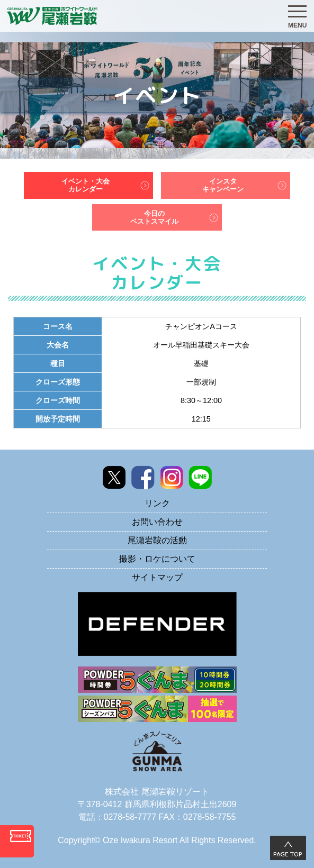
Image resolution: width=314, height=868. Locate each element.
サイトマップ (157, 577)
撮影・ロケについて (157, 559)
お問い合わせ (157, 522)
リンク (157, 503)
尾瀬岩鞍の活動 (157, 540)
